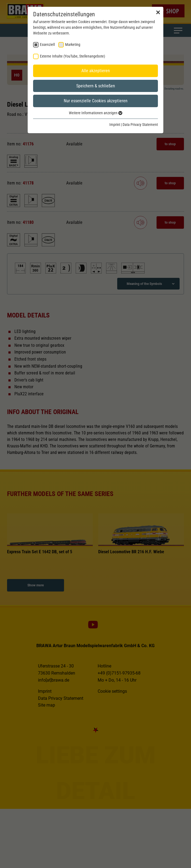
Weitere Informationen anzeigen (96, 113)
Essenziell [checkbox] (47, 44)
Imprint (115, 125)
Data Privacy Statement (140, 125)
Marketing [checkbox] (73, 44)
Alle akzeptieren (96, 71)
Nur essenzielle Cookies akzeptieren (96, 101)
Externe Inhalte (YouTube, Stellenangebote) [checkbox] (72, 56)
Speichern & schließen (96, 86)
